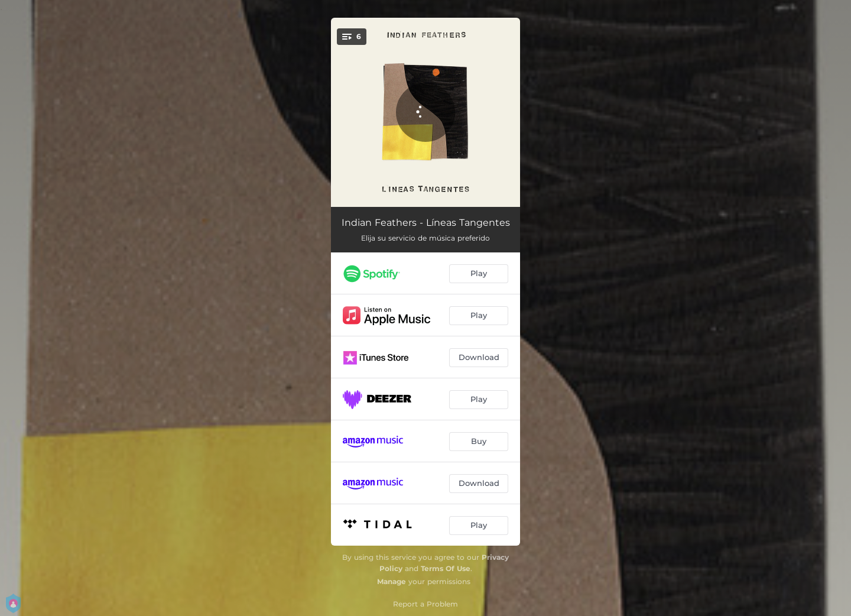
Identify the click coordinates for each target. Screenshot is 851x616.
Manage (392, 581)
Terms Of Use (446, 568)
